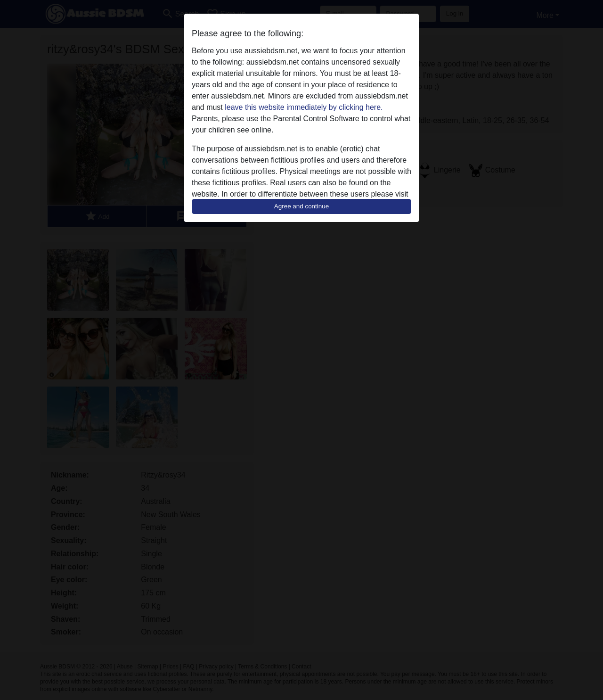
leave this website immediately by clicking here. (304, 107)
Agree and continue (301, 206)
